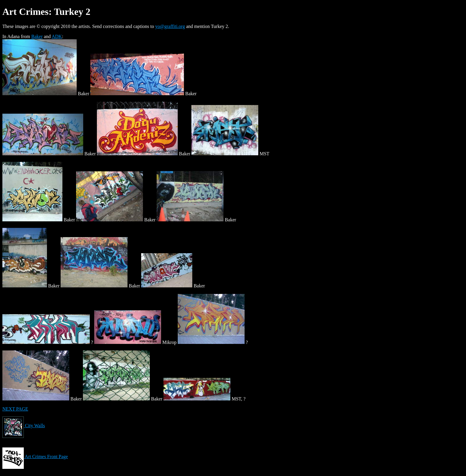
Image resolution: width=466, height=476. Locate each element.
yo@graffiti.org (170, 26)
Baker (37, 36)
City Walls (24, 426)
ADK (57, 36)
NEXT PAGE (15, 409)
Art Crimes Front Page (35, 457)
